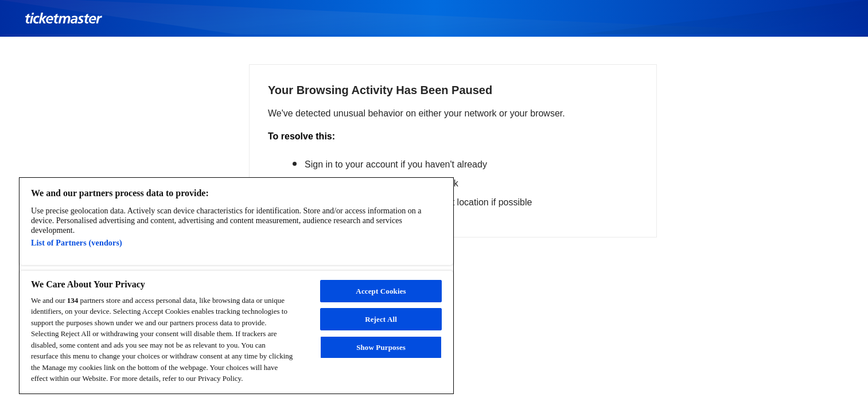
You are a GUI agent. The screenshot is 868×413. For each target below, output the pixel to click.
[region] (236, 286)
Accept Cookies (381, 291)
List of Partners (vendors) (77, 243)
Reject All (381, 319)
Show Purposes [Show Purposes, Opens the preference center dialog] (381, 347)
